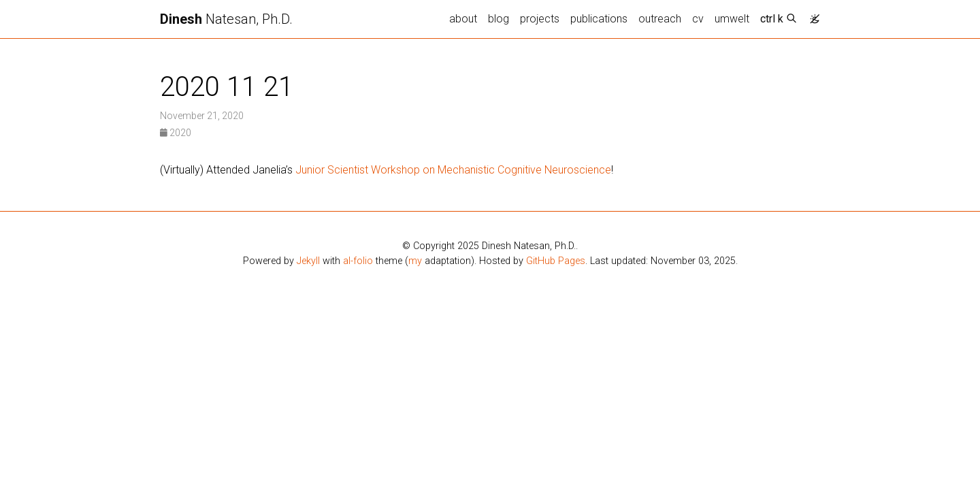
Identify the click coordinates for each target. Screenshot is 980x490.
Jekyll (308, 261)
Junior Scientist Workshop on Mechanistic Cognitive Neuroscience (453, 170)
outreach (660, 19)
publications (599, 19)
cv (698, 19)
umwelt (732, 19)
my (415, 261)
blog (499, 19)
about (463, 19)
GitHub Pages (556, 261)
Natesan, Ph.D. (226, 19)
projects (540, 19)
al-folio (358, 261)
